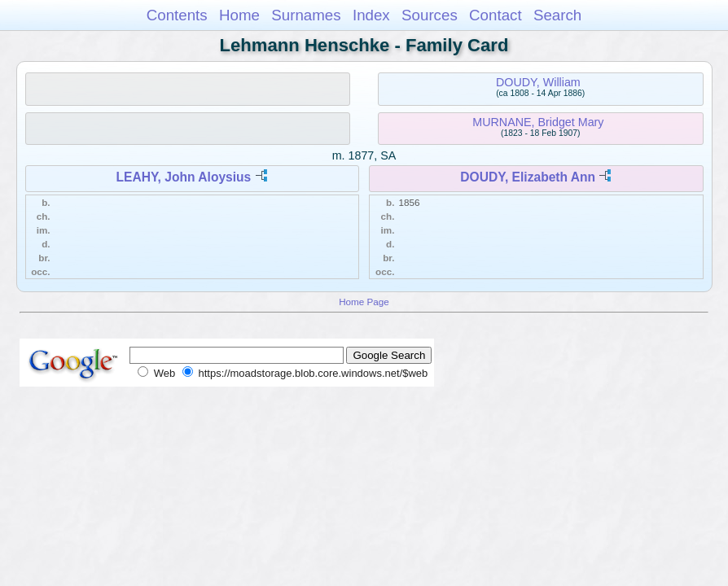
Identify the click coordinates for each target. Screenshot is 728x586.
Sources (430, 15)
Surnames (306, 15)
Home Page (364, 302)
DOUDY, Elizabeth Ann (528, 177)
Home (239, 15)
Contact (496, 15)
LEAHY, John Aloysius (184, 177)
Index (371, 15)
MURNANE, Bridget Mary (538, 122)
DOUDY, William (538, 82)
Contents (177, 15)
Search (557, 15)
